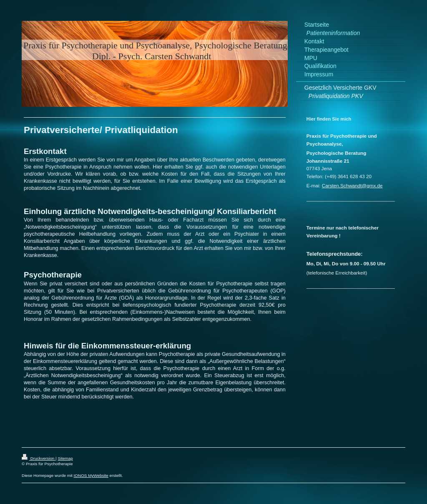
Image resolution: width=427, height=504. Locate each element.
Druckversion (39, 458)
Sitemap (65, 458)
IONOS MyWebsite (91, 475)
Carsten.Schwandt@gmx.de (352, 185)
